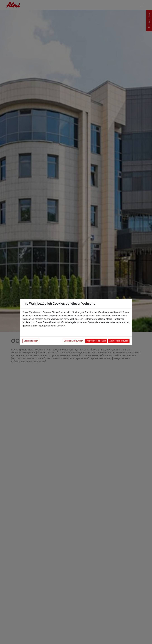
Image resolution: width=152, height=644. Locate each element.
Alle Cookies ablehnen (96, 341)
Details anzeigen (31, 341)
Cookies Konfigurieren (73, 341)
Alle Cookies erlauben (119, 341)
